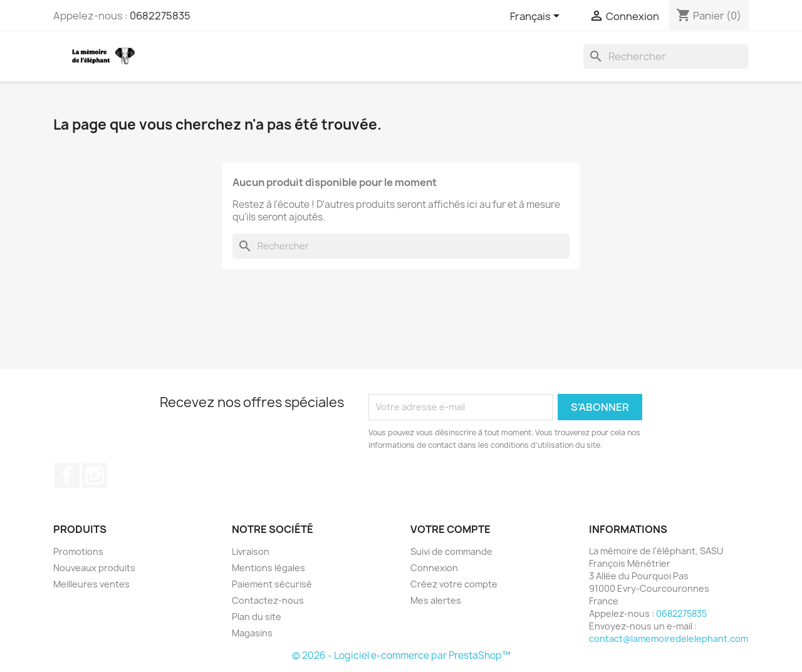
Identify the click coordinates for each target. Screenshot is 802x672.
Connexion (434, 568)
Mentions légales (268, 568)
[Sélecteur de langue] (537, 17)
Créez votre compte (454, 584)
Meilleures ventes (91, 584)
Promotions (78, 551)
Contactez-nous (268, 600)
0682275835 (160, 16)
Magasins (252, 633)
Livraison (251, 551)
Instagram (95, 475)
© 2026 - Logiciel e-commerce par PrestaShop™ (401, 655)
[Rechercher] (666, 56)
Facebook (67, 475)
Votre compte (450, 529)
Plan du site (257, 617)
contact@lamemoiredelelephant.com (669, 638)
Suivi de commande (451, 551)
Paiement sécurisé (272, 584)
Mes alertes (436, 600)
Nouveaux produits (94, 568)
